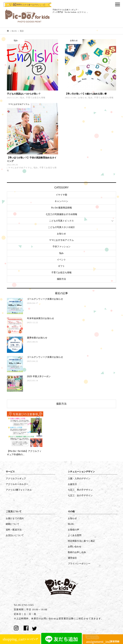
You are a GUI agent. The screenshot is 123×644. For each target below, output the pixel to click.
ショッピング (20, 639)
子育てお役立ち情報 (61, 273)
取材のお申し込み (77, 552)
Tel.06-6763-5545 (24, 605)
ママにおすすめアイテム (61, 240)
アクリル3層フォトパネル (19, 490)
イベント (61, 260)
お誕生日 (72, 484)
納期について (13, 524)
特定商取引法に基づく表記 (81, 541)
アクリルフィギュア (16, 479)
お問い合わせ (75, 547)
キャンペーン (61, 201)
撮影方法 (61, 279)
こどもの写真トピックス (61, 221)
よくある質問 (75, 535)
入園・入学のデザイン (79, 479)
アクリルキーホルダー (17, 484)
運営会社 (72, 558)
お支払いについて (15, 535)
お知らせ (61, 234)
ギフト (61, 266)
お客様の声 (73, 530)
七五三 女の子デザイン (80, 496)
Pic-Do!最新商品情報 (61, 208)
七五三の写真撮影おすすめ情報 (61, 214)
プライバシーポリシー (79, 564)
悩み (61, 253)
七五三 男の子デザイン (80, 490)
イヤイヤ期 (61, 195)
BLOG (71, 524)
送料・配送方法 (14, 530)
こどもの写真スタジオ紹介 (61, 227)
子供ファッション (61, 247)
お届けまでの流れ (15, 518)
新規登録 (103, 641)
